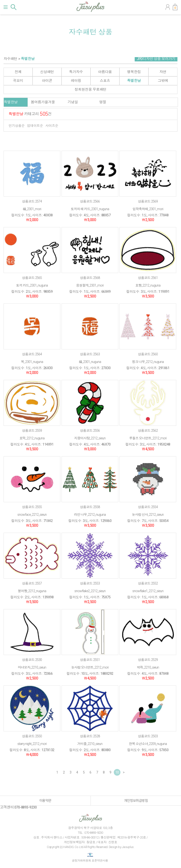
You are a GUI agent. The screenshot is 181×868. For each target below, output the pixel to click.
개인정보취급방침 (136, 801)
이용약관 (45, 801)
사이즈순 (52, 126)
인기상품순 (17, 126)
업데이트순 (35, 126)
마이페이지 (168, 7)
